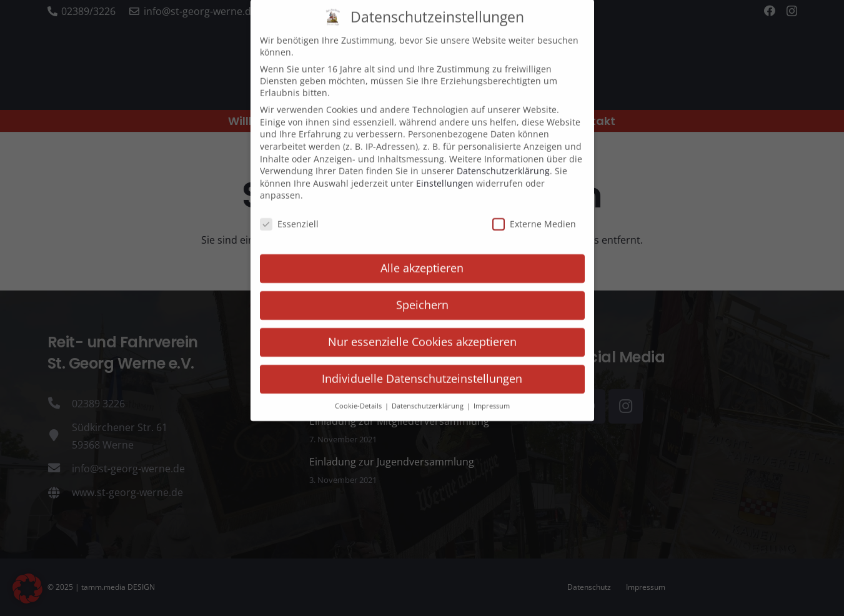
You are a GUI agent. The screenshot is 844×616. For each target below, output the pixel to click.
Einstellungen (445, 171)
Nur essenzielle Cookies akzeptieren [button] (422, 330)
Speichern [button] (422, 293)
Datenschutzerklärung (503, 160)
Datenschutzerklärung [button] (429, 394)
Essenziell (289, 213)
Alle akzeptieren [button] (422, 256)
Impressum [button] (492, 394)
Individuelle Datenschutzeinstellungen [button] (422, 367)
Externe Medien (534, 213)
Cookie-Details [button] (359, 394)
